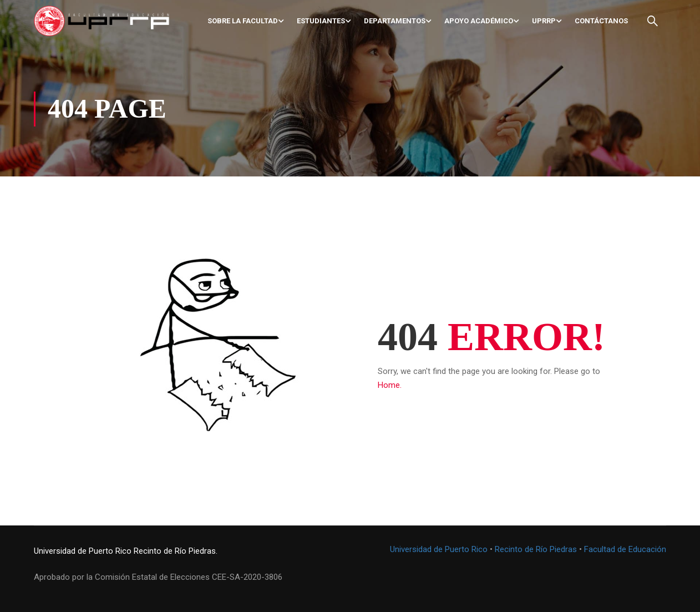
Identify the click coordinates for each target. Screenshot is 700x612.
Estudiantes (321, 21)
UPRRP (544, 21)
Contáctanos (601, 21)
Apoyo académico (479, 21)
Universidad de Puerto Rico (83, 551)
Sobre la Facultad (243, 21)
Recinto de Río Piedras (536, 549)
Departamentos (395, 21)
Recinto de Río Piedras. (176, 551)
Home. (390, 385)
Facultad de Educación (625, 549)
